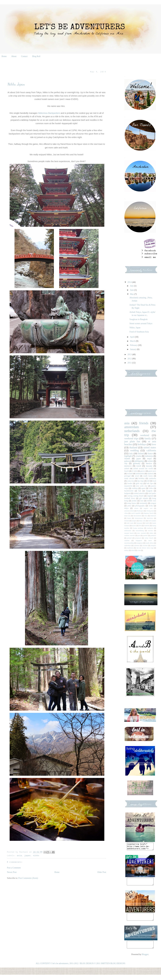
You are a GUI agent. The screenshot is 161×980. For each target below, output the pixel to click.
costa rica (131, 481)
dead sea (127, 516)
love (154, 444)
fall (148, 481)
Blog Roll (36, 56)
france (150, 454)
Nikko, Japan (135, 328)
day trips (140, 481)
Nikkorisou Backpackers (49, 113)
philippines (139, 461)
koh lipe (150, 483)
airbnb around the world (143, 469)
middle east (152, 501)
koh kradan (152, 521)
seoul (137, 476)
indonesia (149, 456)
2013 (130, 354)
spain (143, 488)
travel (139, 466)
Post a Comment (14, 868)
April (132, 337)
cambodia (152, 478)
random (127, 540)
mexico (149, 463)
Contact (24, 56)
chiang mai (150, 511)
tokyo (126, 508)
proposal (138, 538)
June (132, 290)
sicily (151, 506)
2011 (130, 363)
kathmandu (140, 474)
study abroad (129, 478)
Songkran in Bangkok (139, 319)
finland (141, 454)
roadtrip (135, 488)
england (150, 496)
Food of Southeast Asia (139, 332)
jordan (134, 501)
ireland (127, 521)
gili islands (144, 498)
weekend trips (131, 438)
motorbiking (140, 531)
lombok (147, 526)
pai (139, 535)
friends (144, 423)
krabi (147, 523)
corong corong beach (135, 496)
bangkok (149, 491)
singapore (139, 540)
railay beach (149, 538)
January (133, 349)
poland (129, 538)
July (132, 286)
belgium (127, 493)
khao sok (142, 521)
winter (150, 461)
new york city (142, 486)
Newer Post (12, 872)
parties (145, 535)
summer (137, 545)
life (140, 526)
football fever (130, 498)
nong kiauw (132, 503)
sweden (145, 545)
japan (28, 856)
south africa (150, 543)
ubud (133, 550)
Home (4, 56)
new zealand (141, 533)
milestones (128, 531)
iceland (130, 474)
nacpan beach (129, 533)
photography (140, 506)
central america (139, 493)
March (133, 341)
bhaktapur (140, 511)
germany (137, 463)
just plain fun (132, 441)
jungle (134, 521)
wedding (135, 450)
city (126, 463)
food (154, 481)
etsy (146, 516)
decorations (137, 516)
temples (153, 545)
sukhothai (128, 545)
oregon (153, 503)
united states (150, 447)
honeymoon (139, 518)
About (14, 56)
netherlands (132, 431)
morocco (128, 466)
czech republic (136, 513)
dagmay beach (149, 513)
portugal (127, 476)
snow (150, 540)
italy (131, 454)
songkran (140, 543)
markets (150, 474)
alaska (136, 508)
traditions (130, 548)
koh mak (130, 523)
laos (142, 501)
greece (143, 471)
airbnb (127, 469)
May (132, 294)
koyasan (139, 523)
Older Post (102, 872)
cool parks (152, 493)
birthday (142, 478)
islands (127, 459)
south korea (148, 476)
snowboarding (129, 543)
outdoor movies (130, 535)
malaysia (150, 528)
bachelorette (129, 491)
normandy (143, 503)
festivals (153, 516)
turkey (126, 550)
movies (150, 531)
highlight (128, 456)
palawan (128, 461)
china (126, 513)
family (148, 438)
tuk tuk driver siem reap (145, 548)
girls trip (139, 483)
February (134, 345)
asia (19, 856)
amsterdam (132, 427)
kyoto (134, 526)
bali (140, 491)
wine (139, 550)
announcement (129, 511)
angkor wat (148, 508)
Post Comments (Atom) (28, 878)
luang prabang (138, 528)
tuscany (149, 466)
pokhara (153, 535)
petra (129, 506)
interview (150, 518)
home (129, 518)
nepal (149, 459)
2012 (130, 359)
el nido (134, 471)
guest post (152, 471)
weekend (145, 435)
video (151, 488)
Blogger (145, 960)
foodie (130, 483)
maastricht (128, 486)
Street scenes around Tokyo (141, 323)
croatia (138, 456)
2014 (130, 282)
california (151, 450)
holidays (142, 444)
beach (126, 471)
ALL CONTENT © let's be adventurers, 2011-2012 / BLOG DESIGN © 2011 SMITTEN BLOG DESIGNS (81, 969)
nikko (36, 856)
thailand (133, 447)
